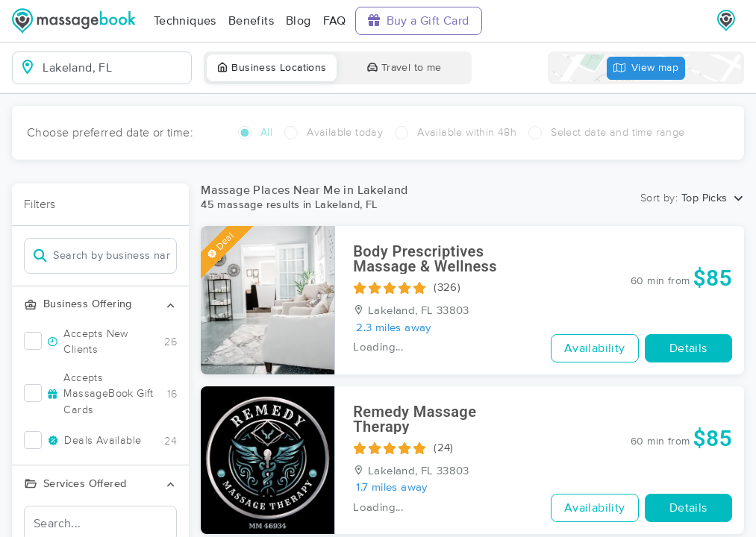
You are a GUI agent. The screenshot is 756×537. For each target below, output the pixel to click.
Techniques (185, 21)
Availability (595, 348)
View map (646, 68)
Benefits (251, 21)
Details (688, 348)
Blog (299, 21)
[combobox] (114, 68)
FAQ (335, 21)
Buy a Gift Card (419, 21)
